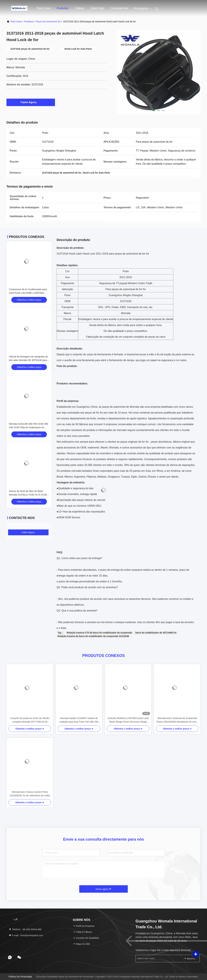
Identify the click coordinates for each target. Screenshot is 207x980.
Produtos (63, 8)
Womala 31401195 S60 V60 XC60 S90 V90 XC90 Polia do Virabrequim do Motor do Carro (29, 427)
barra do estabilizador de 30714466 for (156, 633)
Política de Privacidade (20, 977)
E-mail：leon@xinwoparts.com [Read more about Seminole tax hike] (26, 935)
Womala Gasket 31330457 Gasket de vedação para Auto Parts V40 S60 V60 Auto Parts (79, 720)
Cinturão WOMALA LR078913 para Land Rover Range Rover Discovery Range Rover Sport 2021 (128, 720)
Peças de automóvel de (48, 22)
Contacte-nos (120, 8)
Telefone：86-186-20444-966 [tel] (25, 929)
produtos (28, 22)
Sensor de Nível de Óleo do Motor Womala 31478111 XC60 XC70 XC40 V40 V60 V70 (28, 495)
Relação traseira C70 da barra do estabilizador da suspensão (100, 633)
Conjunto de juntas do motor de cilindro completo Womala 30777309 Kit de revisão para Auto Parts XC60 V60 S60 (30, 720)
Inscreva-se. (190, 958)
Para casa (43, 8)
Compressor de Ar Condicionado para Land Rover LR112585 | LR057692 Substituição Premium (28, 293)
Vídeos (79, 8)
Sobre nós (97, 8)
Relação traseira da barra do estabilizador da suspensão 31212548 (93, 636)
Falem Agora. (31, 102)
